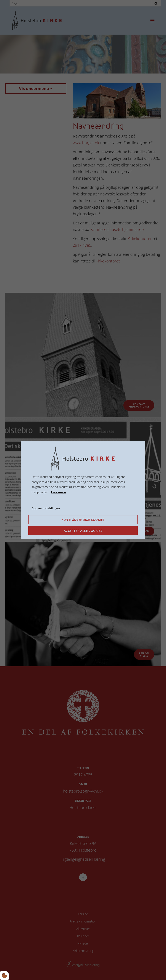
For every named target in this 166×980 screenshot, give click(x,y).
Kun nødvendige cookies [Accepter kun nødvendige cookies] (83, 520)
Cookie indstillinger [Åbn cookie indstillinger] (46, 508)
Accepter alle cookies (83, 531)
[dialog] (83, 490)
